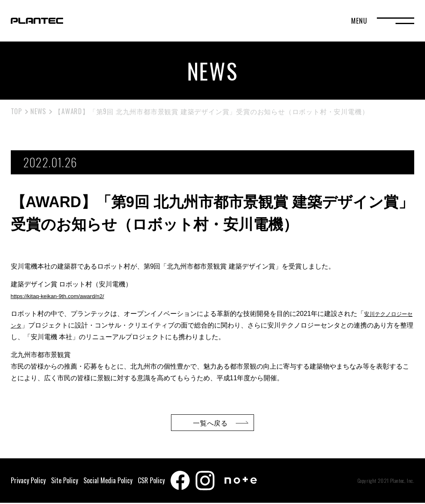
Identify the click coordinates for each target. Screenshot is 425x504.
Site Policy (65, 482)
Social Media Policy (108, 482)
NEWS (38, 111)
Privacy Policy (28, 482)
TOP (16, 111)
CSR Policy (151, 482)
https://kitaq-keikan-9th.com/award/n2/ (67, 296)
